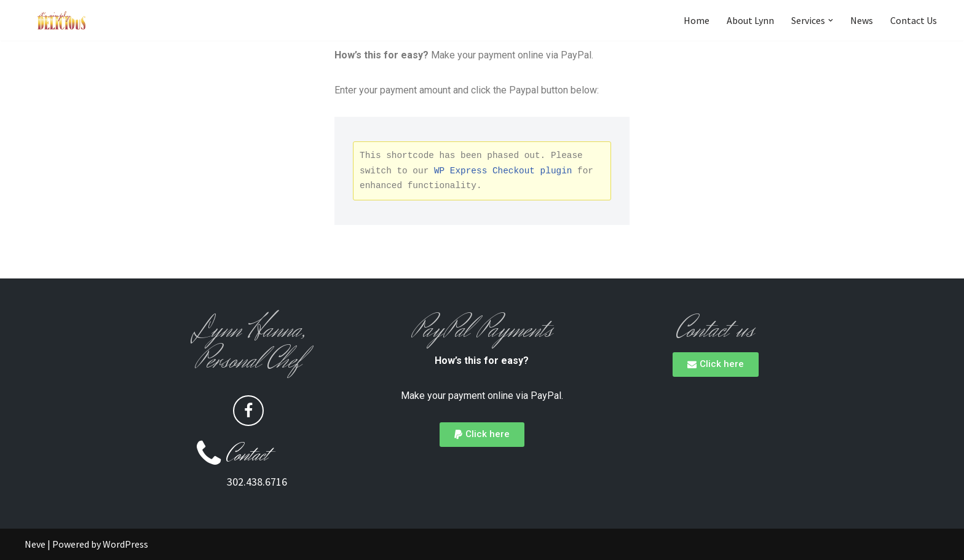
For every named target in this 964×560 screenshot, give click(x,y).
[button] (831, 20)
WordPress (125, 544)
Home (697, 20)
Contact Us (914, 20)
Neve (35, 544)
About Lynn (750, 20)
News (862, 20)
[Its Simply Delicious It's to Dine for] (61, 20)
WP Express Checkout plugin (503, 171)
